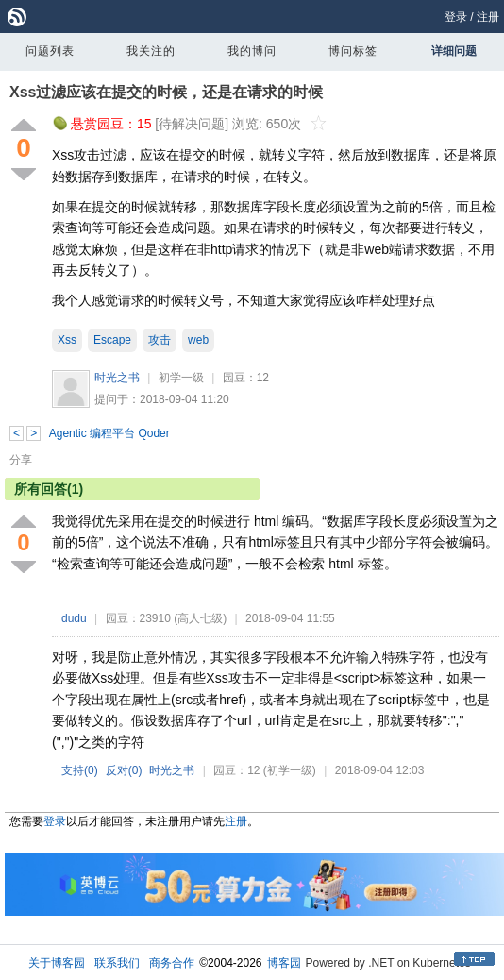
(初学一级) (290, 770)
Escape (112, 340)
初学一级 (181, 378)
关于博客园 (57, 963)
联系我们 (117, 963)
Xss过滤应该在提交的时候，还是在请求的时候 (166, 92)
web (198, 340)
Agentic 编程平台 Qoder (109, 433)
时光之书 (117, 378)
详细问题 (454, 51)
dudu (74, 618)
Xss (67, 340)
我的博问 (252, 51)
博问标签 (353, 51)
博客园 (284, 963)
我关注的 (151, 51)
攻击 (160, 340)
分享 (21, 460)
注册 (488, 17)
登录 (456, 17)
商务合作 (172, 963)
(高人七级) (200, 618)
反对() (124, 770)
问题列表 (50, 51)
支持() (80, 770)
